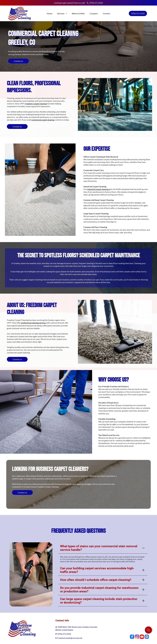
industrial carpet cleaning (98, 189)
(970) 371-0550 (96, 3)
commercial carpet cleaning (43, 120)
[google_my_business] (147, 626)
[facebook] (132, 626)
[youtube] (142, 626)
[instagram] (137, 626)
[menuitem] (50, 13)
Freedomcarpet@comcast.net (70, 627)
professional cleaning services (33, 323)
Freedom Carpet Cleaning (36, 104)
